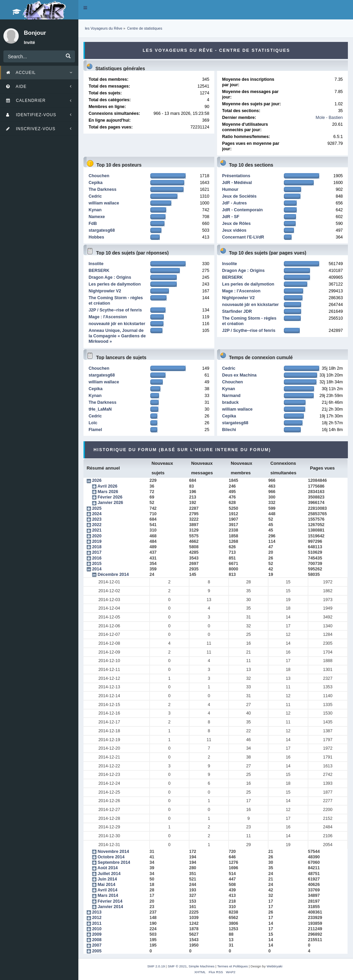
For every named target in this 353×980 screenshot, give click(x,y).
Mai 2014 (106, 885)
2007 (97, 945)
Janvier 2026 (110, 503)
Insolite (96, 264)
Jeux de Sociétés (239, 196)
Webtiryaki (274, 966)
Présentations (236, 176)
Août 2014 (108, 868)
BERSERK (99, 271)
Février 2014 (110, 901)
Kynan (95, 210)
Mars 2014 (108, 895)
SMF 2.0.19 (156, 966)
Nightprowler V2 (105, 291)
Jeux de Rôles (236, 224)
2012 (97, 918)
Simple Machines (202, 966)
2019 (97, 541)
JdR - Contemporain (242, 210)
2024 (97, 514)
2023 (97, 519)
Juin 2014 (107, 879)
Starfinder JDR (237, 311)
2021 (97, 530)
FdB (93, 224)
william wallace (104, 203)
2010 (97, 929)
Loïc (93, 423)
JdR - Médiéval (237, 183)
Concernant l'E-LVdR (243, 237)
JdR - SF (231, 217)
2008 (97, 940)
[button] (85, 8)
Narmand (231, 396)
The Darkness (103, 189)
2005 (97, 951)
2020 (97, 536)
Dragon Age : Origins (110, 277)
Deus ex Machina (239, 375)
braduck (231, 402)
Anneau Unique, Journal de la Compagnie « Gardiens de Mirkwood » (117, 336)
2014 (97, 569)
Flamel (95, 430)
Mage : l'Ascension (108, 317)
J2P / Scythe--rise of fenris (115, 310)
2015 (97, 564)
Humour (230, 189)
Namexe (97, 217)
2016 (97, 558)
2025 (97, 508)
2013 (97, 912)
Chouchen (99, 176)
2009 (97, 934)
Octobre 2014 (111, 857)
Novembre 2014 (113, 852)
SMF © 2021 (177, 966)
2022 (97, 525)
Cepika (96, 183)
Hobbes (96, 237)
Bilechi (229, 430)
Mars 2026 (108, 492)
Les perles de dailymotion (115, 284)
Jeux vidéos (234, 230)
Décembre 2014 (113, 575)
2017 (97, 552)
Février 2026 (110, 497)
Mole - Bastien (329, 118)
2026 (97, 480)
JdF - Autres (234, 203)
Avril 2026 (107, 486)
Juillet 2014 (109, 874)
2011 (97, 923)
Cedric (95, 196)
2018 (97, 547)
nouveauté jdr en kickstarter (117, 324)
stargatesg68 (102, 230)
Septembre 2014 (114, 862)
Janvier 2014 (110, 907)
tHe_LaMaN (100, 409)
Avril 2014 (107, 890)
